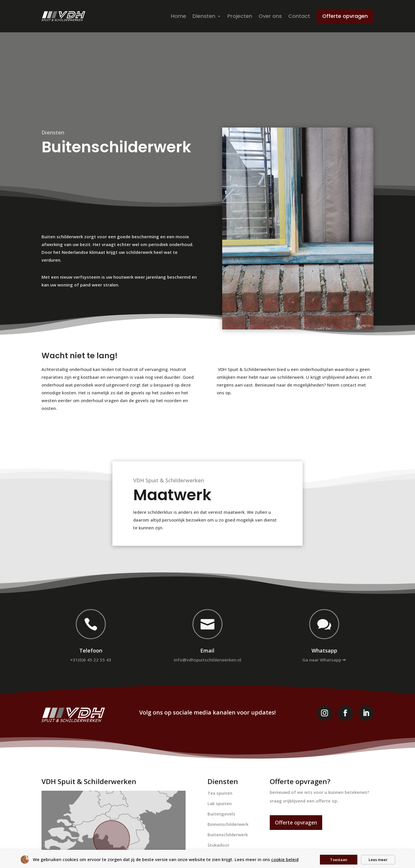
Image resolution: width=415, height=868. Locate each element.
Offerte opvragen (296, 822)
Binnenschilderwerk (228, 824)
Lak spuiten (220, 803)
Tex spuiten (220, 793)
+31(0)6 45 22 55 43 (91, 660)
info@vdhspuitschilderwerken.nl (207, 660)
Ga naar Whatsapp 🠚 (324, 660)
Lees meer (378, 860)
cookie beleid (285, 859)
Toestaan (339, 860)
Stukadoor (218, 845)
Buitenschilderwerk (228, 835)
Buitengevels (221, 814)
